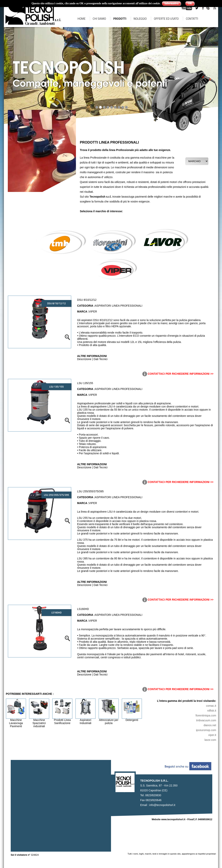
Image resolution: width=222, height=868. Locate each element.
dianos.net (210, 725)
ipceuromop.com (206, 730)
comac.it (211, 706)
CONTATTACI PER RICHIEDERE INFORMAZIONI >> (178, 374)
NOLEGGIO (140, 19)
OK (190, 3)
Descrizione (84, 359)
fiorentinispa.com (206, 715)
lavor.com (210, 740)
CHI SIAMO (99, 19)
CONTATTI (192, 19)
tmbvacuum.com (206, 720)
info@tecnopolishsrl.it (162, 805)
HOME (81, 19)
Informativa (171, 3)
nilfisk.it (212, 711)
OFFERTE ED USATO (166, 19)
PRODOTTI (120, 19)
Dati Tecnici (101, 359)
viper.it (212, 735)
